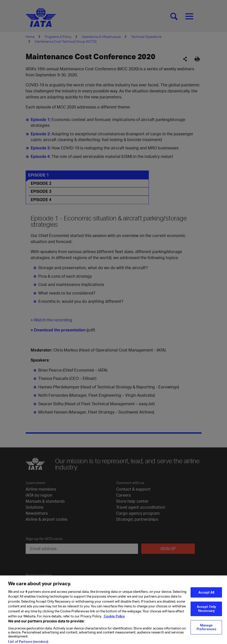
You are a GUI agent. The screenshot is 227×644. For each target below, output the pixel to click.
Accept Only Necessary (206, 613)
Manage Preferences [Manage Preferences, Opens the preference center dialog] (206, 631)
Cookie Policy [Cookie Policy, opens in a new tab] (114, 620)
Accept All (206, 597)
